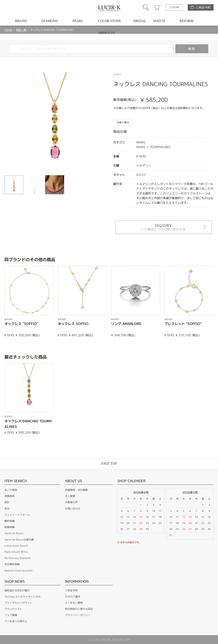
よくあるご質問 (74, 603)
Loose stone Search (16, 546)
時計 (7, 502)
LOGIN (174, 7)
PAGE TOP (109, 464)
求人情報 (70, 496)
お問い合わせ (73, 509)
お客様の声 (71, 502)
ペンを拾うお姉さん (16, 621)
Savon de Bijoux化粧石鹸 (19, 540)
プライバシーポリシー (78, 615)
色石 (7, 509)
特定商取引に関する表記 (79, 609)
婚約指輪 (10, 521)
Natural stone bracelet (19, 570)
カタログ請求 (73, 597)
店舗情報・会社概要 (76, 490)
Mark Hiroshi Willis (16, 552)
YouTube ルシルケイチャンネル (23, 597)
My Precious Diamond (17, 558)
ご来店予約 (203, 7)
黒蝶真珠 (10, 496)
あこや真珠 (11, 490)
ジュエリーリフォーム (17, 515)
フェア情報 (11, 615)
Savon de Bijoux (14, 533)
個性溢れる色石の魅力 (17, 590)
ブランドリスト (13, 609)
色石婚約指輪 (12, 564)
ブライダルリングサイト (18, 603)
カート (157, 7)
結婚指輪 (10, 527)
